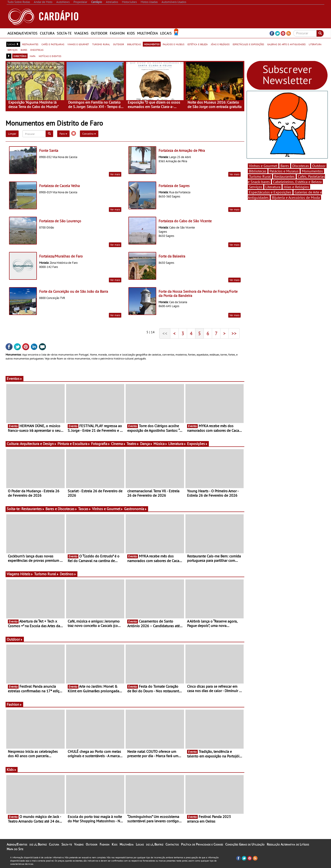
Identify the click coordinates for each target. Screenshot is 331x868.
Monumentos (312, 171)
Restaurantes (33, 509)
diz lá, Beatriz (38, 844)
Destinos (68, 574)
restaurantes (30, 44)
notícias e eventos (50, 56)
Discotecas (301, 166)
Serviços (256, 187)
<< (165, 333)
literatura (315, 44)
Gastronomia (135, 509)
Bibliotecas (258, 171)
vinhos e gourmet (78, 44)
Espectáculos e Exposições (270, 192)
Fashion (117, 33)
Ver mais (115, 174)
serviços (12, 50)
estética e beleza (198, 44)
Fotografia (101, 444)
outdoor (119, 44)
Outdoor (99, 33)
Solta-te (64, 33)
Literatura (177, 444)
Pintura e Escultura (74, 444)
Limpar (12, 134)
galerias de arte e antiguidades (286, 44)
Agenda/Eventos (22, 33)
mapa (33, 56)
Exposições (197, 444)
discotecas (37, 50)
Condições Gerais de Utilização (245, 844)
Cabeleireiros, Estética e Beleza (297, 182)
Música (160, 444)
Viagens (81, 33)
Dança (146, 444)
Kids (131, 33)
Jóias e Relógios (296, 187)
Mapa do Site (15, 849)
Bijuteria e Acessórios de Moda (296, 197)
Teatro (133, 444)
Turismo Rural (46, 574)
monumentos (152, 44)
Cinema (118, 444)
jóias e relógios (220, 44)
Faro (63, 134)
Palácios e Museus (284, 171)
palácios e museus (173, 44)
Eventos (14, 378)
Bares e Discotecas (61, 509)
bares (24, 50)
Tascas (85, 509)
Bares (285, 166)
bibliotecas (134, 44)
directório (20, 56)
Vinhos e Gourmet (108, 509)
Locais (166, 33)
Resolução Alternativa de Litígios (288, 844)
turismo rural (101, 44)
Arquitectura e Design (38, 444)
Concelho (89, 134)
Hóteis (27, 574)
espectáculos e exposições (248, 44)
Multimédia (148, 33)
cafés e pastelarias (53, 44)
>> (234, 333)
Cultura (47, 33)
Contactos (172, 844)
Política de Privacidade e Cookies (202, 844)
